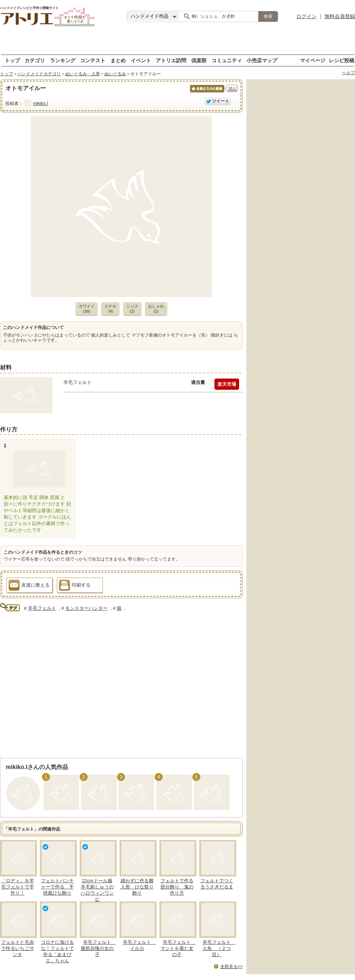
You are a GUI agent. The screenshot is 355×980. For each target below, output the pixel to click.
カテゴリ (35, 60)
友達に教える (29, 586)
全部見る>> (231, 967)
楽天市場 (227, 384)
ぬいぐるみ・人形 (83, 74)
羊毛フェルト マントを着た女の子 (178, 948)
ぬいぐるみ (115, 74)
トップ (12, 60)
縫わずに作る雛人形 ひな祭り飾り (137, 887)
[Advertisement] (178, 43)
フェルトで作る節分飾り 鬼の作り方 (177, 887)
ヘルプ (348, 73)
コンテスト (93, 60)
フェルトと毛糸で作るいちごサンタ (18, 948)
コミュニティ (227, 60)
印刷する (75, 586)
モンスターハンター (86, 608)
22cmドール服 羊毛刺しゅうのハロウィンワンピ (97, 890)
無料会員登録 (340, 16)
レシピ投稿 (342, 60)
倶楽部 (199, 60)
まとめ (118, 60)
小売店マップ (262, 60)
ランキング (63, 60)
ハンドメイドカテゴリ (39, 74)
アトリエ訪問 (171, 60)
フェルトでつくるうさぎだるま (217, 884)
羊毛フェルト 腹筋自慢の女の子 (99, 948)
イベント (141, 60)
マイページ (313, 60)
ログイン (306, 16)
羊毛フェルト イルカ (139, 945)
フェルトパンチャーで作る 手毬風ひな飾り (57, 887)
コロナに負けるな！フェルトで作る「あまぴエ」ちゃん (57, 951)
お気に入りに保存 (207, 92)
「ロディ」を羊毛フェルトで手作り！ (18, 887)
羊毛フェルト (42, 608)
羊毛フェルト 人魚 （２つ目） (219, 948)
